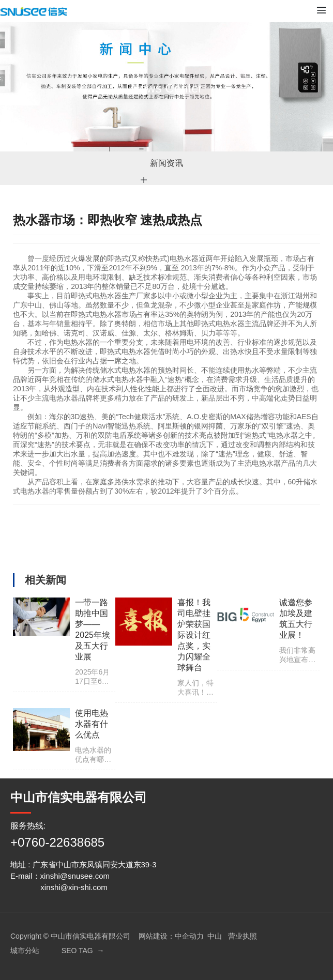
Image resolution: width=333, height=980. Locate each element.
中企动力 (189, 936)
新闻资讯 (166, 163)
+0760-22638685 (57, 842)
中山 (215, 936)
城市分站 (25, 951)
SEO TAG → (83, 951)
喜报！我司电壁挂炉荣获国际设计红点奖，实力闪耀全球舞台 (194, 635)
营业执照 (243, 936)
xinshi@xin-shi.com (74, 887)
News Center (167, 88)
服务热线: (28, 826)
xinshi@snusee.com (75, 876)
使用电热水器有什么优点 (92, 724)
